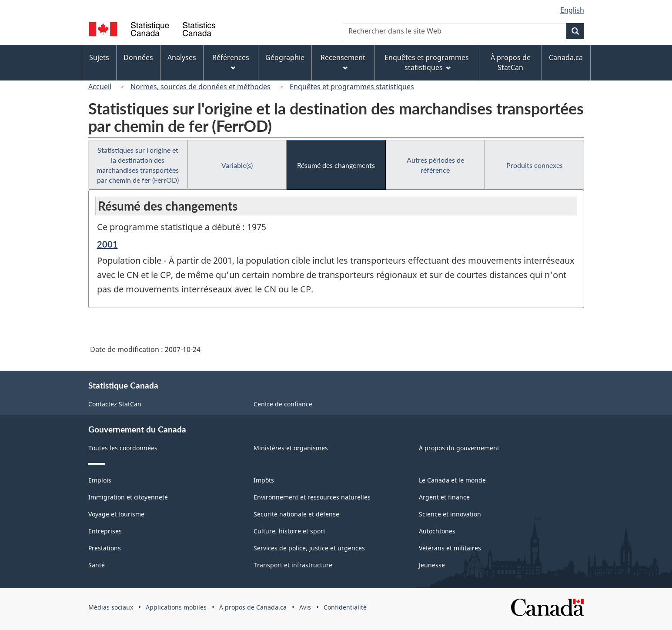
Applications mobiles (176, 607)
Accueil (100, 87)
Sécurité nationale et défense (296, 514)
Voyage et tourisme (116, 514)
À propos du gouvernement (459, 448)
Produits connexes (535, 165)
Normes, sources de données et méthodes (201, 87)
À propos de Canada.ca (253, 607)
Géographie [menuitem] (285, 57)
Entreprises (105, 531)
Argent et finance (444, 497)
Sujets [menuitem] (99, 57)
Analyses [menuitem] (182, 57)
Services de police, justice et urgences (309, 548)
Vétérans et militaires (450, 548)
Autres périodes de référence (435, 165)
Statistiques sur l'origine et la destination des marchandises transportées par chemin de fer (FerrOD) (138, 165)
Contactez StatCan (115, 404)
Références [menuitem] (231, 62)
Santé (97, 565)
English (572, 10)
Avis (305, 607)
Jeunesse (432, 565)
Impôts (264, 480)
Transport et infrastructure (293, 565)
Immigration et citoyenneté (128, 497)
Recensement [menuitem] (343, 62)
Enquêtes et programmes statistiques (352, 87)
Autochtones (437, 531)
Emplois (100, 480)
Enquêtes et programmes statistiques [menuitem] (427, 62)
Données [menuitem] (138, 57)
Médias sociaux (111, 607)
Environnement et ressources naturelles (312, 497)
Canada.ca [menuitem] (566, 57)
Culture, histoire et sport (289, 531)
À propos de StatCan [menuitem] (511, 62)
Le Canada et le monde (452, 480)
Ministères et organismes (291, 448)
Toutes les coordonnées (123, 448)
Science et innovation (450, 514)
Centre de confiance (283, 404)
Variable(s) (237, 165)
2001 (107, 244)
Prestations (105, 548)
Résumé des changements (336, 165)
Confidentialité (345, 607)
